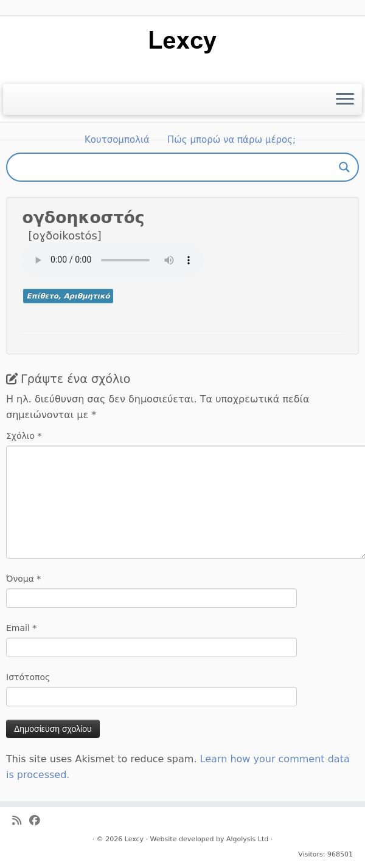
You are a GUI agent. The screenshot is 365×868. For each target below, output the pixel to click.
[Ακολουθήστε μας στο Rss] (21, 821)
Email (21, 628)
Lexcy (134, 839)
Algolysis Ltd (247, 839)
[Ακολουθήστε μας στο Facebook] (39, 821)
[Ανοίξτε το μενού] (345, 100)
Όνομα (23, 579)
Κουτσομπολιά (117, 140)
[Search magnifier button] (344, 167)
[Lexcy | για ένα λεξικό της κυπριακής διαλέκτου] (182, 41)
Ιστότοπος (28, 677)
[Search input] (177, 167)
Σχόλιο (24, 436)
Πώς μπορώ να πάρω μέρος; (231, 140)
